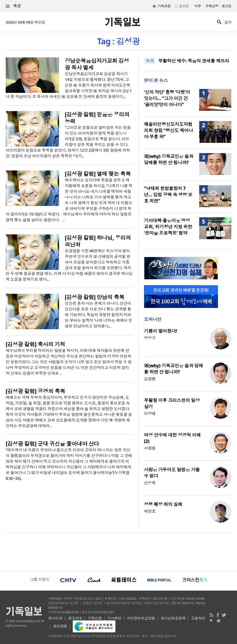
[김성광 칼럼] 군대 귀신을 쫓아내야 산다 (52, 444)
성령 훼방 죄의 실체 (163, 504)
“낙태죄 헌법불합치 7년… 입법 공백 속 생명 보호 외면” (168, 195)
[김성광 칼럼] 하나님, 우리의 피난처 (98, 241)
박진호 (150, 511)
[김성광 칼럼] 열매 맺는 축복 (98, 174)
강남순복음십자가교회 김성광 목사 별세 (97, 64)
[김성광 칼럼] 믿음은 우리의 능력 (97, 118)
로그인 (226, 6)
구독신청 (212, 6)
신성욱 (150, 483)
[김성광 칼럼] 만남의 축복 (94, 297)
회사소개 (55, 618)
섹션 (13, 6)
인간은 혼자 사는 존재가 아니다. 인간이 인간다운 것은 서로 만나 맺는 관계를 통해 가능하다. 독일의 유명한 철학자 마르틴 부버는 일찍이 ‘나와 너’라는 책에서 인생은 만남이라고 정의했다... (98, 315)
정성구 (150, 338)
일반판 (184, 6)
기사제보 (114, 618)
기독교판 (164, 6)
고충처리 (198, 618)
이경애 (150, 413)
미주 (198, 6)
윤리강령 (60, 626)
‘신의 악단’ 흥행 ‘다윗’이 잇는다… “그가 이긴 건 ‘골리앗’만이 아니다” (167, 98)
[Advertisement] (118, 551)
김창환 (150, 379)
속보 (150, 61)
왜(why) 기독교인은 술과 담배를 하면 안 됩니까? (169, 159)
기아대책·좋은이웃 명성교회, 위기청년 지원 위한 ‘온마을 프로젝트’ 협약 (168, 227)
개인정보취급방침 (141, 618)
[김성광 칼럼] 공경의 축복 (35, 391)
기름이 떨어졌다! (161, 331)
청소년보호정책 (173, 618)
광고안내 (75, 618)
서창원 (150, 448)
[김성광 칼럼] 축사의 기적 (35, 344)
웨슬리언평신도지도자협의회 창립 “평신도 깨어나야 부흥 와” (169, 130)
